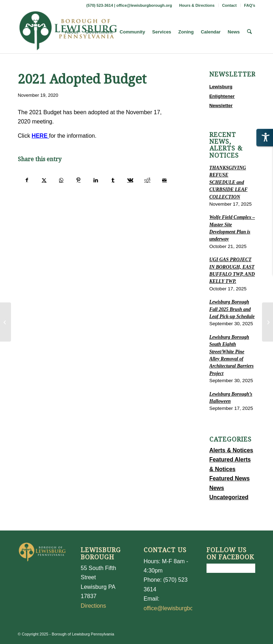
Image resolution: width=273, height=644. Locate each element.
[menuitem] (197, 5)
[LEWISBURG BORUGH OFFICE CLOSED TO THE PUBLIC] (267, 322)
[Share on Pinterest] (78, 180)
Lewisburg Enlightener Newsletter (222, 96)
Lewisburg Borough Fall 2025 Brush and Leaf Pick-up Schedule (232, 309)
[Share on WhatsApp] (61, 180)
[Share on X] (44, 180)
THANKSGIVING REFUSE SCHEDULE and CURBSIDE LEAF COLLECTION (229, 182)
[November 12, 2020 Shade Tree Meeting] (6, 322)
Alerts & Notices (231, 450)
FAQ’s (250, 5)
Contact (229, 5)
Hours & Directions (197, 5)
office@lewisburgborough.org (144, 5)
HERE (39, 136)
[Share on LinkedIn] (96, 180)
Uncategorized (229, 497)
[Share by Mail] (165, 180)
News (217, 488)
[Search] (249, 32)
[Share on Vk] (130, 180)
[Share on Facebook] (27, 180)
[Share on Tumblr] (113, 180)
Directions (93, 606)
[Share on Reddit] (147, 180)
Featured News (230, 478)
